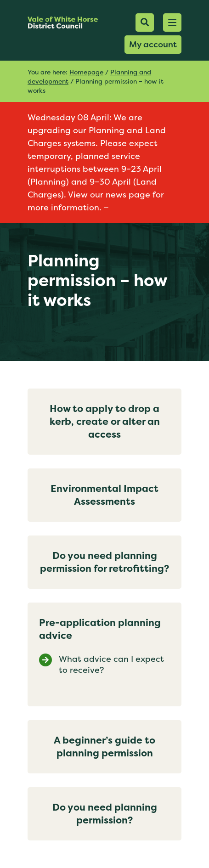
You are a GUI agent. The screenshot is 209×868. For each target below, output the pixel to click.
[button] (172, 23)
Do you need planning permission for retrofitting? (104, 562)
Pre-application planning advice (100, 629)
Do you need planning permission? (105, 814)
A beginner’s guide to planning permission (104, 747)
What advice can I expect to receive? (111, 665)
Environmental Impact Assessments (104, 495)
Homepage (86, 72)
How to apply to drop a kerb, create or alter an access (105, 421)
